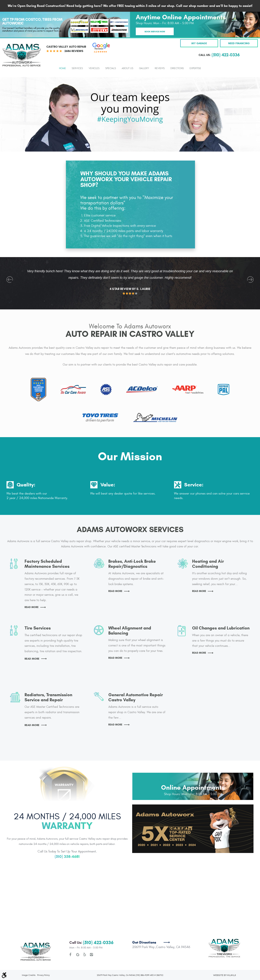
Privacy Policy (43, 962)
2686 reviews (74, 51)
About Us (127, 68)
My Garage (199, 43)
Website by (224, 962)
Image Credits (29, 962)
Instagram (92, 941)
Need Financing (239, 43)
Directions (177, 68)
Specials (111, 68)
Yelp (85, 941)
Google (78, 941)
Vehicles (94, 68)
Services (77, 68)
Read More (36, 607)
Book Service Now (155, 31)
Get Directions (144, 929)
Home (62, 68)
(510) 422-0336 (98, 929)
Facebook (71, 941)
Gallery (144, 68)
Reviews (160, 68)
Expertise (195, 68)
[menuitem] (62, 68)
